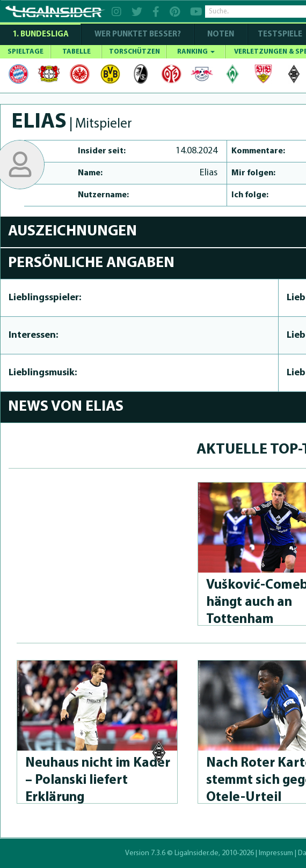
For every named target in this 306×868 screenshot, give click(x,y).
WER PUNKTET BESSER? (138, 35)
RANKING (196, 52)
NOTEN (221, 35)
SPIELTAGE (25, 52)
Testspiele (279, 35)
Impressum (276, 853)
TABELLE (76, 52)
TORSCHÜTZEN (134, 52)
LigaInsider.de (196, 853)
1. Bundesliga (41, 35)
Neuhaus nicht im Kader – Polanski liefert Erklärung (98, 780)
